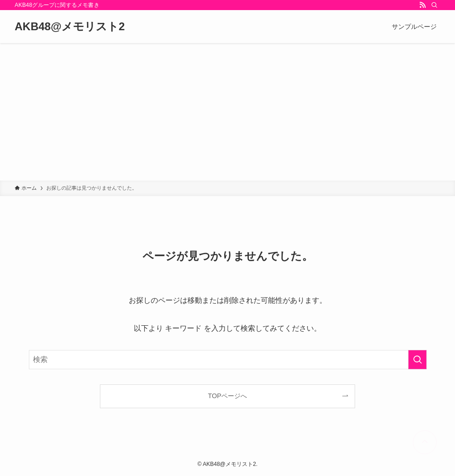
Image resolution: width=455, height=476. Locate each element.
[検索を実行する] (417, 360)
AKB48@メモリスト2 (70, 27)
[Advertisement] (227, 112)
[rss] (422, 5)
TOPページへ (227, 396)
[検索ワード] (228, 360)
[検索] (434, 5)
